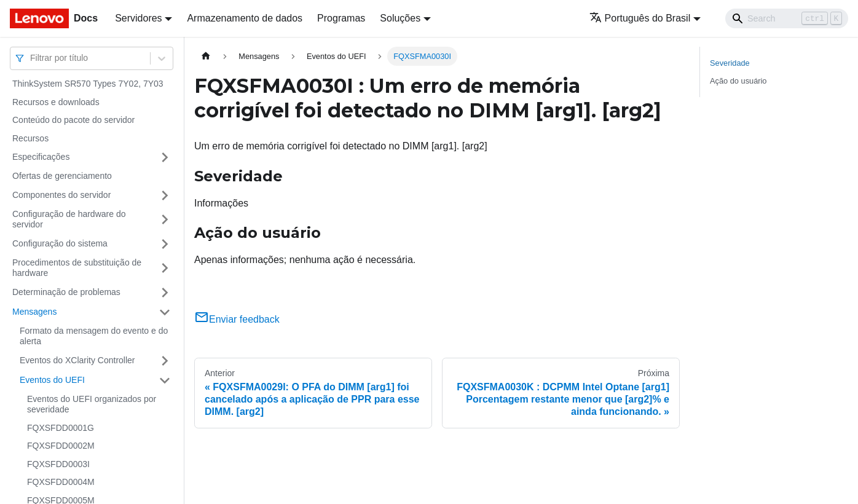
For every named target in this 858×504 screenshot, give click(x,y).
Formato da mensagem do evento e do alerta (94, 336)
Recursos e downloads (56, 102)
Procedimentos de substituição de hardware (77, 268)
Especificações (41, 157)
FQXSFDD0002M (61, 446)
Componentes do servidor (61, 195)
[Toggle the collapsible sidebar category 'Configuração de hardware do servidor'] (165, 220)
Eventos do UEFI (52, 380)
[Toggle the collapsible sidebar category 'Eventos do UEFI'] (165, 380)
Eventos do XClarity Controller (77, 360)
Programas (341, 18)
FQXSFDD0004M (61, 482)
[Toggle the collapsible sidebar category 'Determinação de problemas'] (165, 293)
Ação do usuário (738, 81)
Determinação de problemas (66, 292)
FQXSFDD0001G (61, 428)
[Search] (787, 18)
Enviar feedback (237, 319)
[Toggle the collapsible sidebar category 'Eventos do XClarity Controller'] (165, 361)
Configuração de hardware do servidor (69, 219)
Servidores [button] (138, 18)
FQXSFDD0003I (58, 464)
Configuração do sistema (60, 243)
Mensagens (34, 312)
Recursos (30, 138)
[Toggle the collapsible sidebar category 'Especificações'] (165, 157)
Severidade (730, 63)
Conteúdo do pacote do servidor (73, 120)
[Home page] (206, 56)
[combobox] (31, 58)
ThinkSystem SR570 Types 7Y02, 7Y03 (88, 84)
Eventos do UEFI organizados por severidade (92, 404)
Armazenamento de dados (245, 18)
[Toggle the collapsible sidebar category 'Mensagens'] (165, 312)
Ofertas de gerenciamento (62, 176)
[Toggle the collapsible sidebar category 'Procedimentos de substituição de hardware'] (165, 268)
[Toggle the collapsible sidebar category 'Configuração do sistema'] (165, 244)
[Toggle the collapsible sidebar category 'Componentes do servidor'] (165, 195)
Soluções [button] (400, 18)
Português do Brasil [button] (640, 18)
